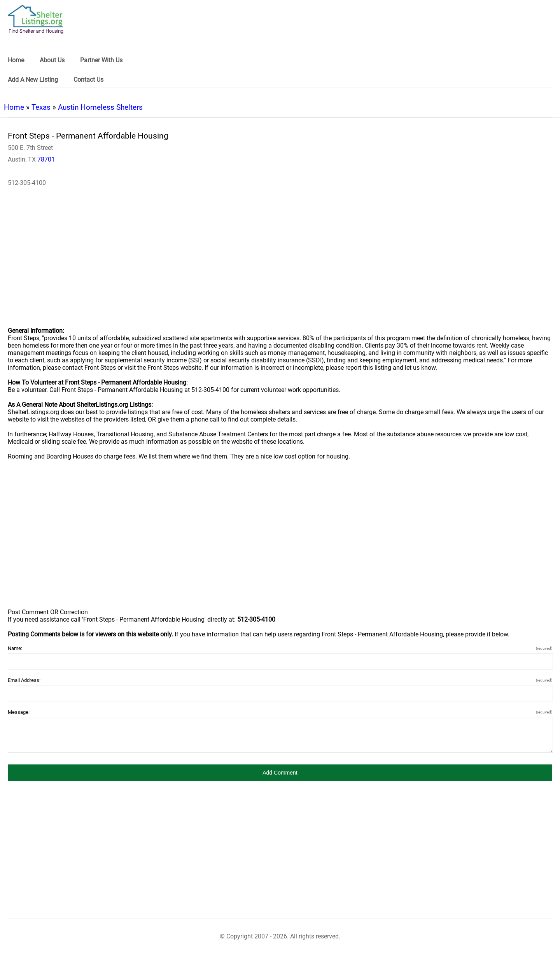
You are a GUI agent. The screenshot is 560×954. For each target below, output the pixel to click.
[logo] (36, 19)
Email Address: (280, 680)
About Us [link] (52, 60)
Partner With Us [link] (101, 60)
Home (14, 107)
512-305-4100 (27, 183)
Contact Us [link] (88, 80)
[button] (280, 773)
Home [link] (16, 60)
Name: (280, 648)
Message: (280, 712)
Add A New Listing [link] (33, 80)
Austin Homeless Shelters (100, 107)
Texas (41, 107)
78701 (46, 159)
